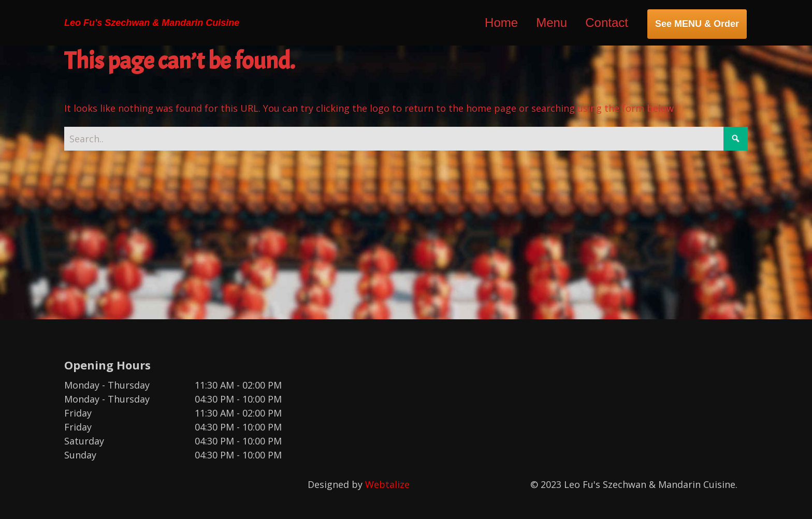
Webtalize (387, 484)
